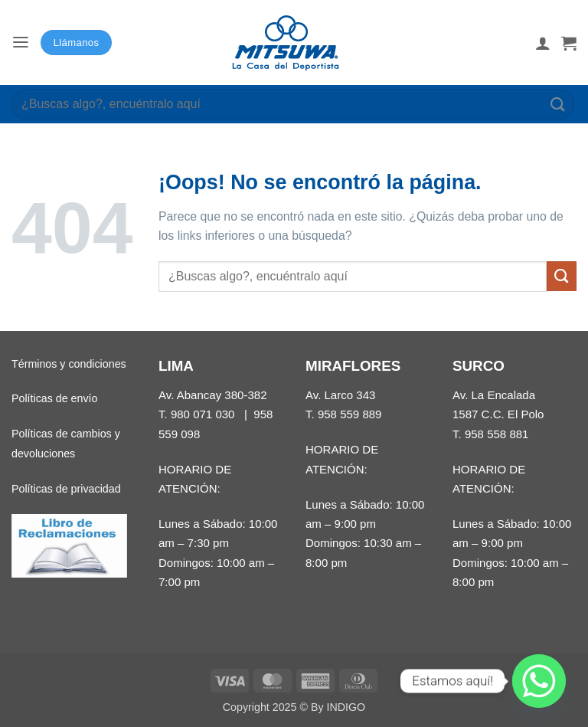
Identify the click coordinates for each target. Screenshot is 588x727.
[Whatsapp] (539, 681)
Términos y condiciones (69, 364)
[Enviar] (558, 104)
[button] (21, 43)
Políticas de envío (54, 398)
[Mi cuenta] (543, 43)
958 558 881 (497, 434)
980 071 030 (203, 414)
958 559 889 (350, 414)
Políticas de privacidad (66, 489)
